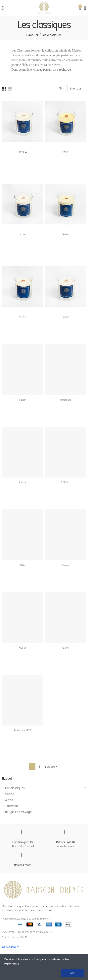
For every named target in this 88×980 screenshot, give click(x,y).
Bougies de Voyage (18, 812)
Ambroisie (66, 400)
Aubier (22, 400)
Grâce (66, 648)
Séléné (66, 234)
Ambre (23, 482)
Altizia (9, 800)
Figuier (23, 648)
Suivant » (51, 767)
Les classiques (15, 788)
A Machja (66, 482)
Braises (66, 317)
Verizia (10, 794)
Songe (23, 234)
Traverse (23, 152)
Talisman (12, 806)
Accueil (7, 779)
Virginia (66, 565)
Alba (22, 565)
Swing (66, 152)
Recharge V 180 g (22, 730)
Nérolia (23, 317)
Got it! (73, 973)
